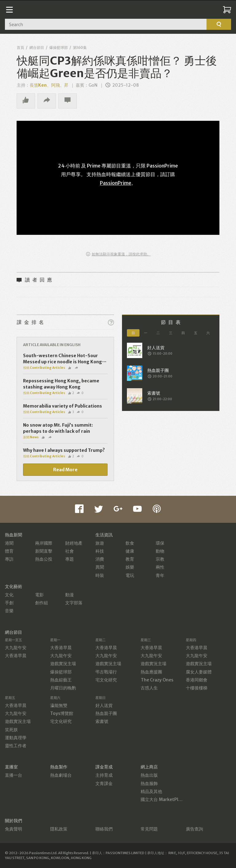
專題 (69, 559)
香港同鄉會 (197, 680)
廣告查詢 (195, 829)
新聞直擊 (44, 551)
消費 (100, 559)
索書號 (102, 721)
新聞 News (31, 437)
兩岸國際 (44, 543)
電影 (39, 595)
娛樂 (130, 567)
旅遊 (100, 543)
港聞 (9, 543)
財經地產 (74, 543)
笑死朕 (11, 730)
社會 (69, 551)
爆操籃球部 (58, 47)
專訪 (9, 559)
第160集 (80, 47)
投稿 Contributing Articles (44, 368)
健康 (130, 551)
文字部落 (74, 603)
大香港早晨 (16, 656)
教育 (130, 559)
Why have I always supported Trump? (64, 450)
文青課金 (104, 783)
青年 (160, 575)
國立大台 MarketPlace (163, 799)
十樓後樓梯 (197, 688)
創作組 (41, 603)
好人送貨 (104, 705)
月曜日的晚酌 (63, 688)
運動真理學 (16, 738)
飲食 (130, 543)
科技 (100, 551)
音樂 (9, 611)
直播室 (11, 767)
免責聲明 (14, 829)
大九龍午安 (16, 648)
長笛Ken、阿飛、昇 (49, 85)
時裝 (100, 575)
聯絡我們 (104, 829)
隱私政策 (59, 829)
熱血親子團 (106, 713)
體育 (9, 551)
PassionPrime (116, 183)
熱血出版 (149, 775)
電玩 (130, 575)
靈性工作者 (16, 746)
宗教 (160, 559)
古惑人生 (149, 688)
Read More (65, 470)
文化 (9, 595)
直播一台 (14, 775)
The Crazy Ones (157, 680)
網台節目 (37, 47)
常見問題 (149, 829)
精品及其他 (151, 791)
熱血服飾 (149, 783)
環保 (160, 543)
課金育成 (104, 767)
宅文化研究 (106, 680)
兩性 (160, 567)
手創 (9, 603)
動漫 (69, 595)
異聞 (100, 567)
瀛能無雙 (59, 705)
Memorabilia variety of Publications (63, 406)
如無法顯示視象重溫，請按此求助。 (118, 254)
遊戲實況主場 (63, 664)
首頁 (20, 47)
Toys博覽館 (62, 713)
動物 (160, 551)
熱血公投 (44, 559)
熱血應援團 (151, 672)
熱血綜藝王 (61, 680)
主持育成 (104, 775)
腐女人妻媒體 (199, 672)
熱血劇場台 (61, 775)
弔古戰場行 (106, 672)
